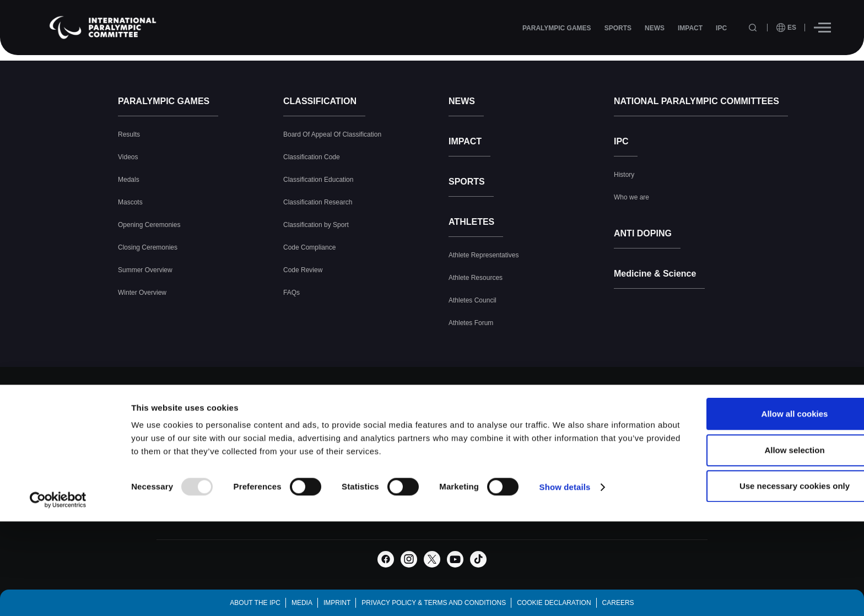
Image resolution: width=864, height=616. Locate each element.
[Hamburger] (822, 28)
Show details (565, 554)
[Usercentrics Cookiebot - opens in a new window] (58, 567)
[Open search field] (754, 28)
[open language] (786, 28)
